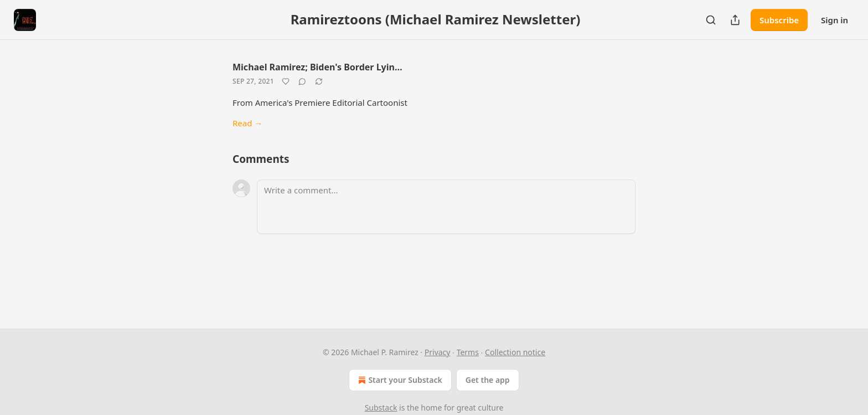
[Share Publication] (735, 20)
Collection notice (515, 352)
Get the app (488, 380)
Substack (381, 408)
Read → (247, 123)
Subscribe (779, 20)
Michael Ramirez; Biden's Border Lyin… (317, 67)
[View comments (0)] (302, 81)
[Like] (286, 81)
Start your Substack (399, 380)
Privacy (438, 352)
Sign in (835, 20)
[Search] (711, 20)
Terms (468, 352)
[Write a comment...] (446, 207)
